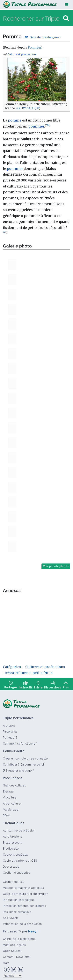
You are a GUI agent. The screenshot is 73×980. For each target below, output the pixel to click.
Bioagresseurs (12, 841)
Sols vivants (11, 916)
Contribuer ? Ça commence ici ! (24, 763)
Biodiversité (11, 847)
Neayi (33, 930)
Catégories (12, 667)
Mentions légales (14, 943)
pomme (15, 120)
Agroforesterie (13, 835)
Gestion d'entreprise (17, 871)
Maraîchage (11, 808)
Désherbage (11, 865)
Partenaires (10, 730)
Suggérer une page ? (18, 769)
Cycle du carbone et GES (20, 859)
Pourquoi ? (10, 736)
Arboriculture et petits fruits (29, 673)
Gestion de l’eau (14, 880)
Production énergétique (19, 898)
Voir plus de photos (56, 566)
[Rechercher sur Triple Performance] (33, 18)
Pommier (34, 47)
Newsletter (23, 955)
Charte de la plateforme (19, 937)
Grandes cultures (14, 784)
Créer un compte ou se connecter (26, 757)
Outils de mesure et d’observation (26, 892)
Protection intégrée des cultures (24, 904)
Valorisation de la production (22, 922)
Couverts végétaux (15, 853)
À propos (9, 724)
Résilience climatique (17, 910)
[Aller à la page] (66, 18)
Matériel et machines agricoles (23, 886)
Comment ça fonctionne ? (20, 742)
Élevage (8, 790)
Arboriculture (12, 802)
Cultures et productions (45, 667)
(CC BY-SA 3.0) (26, 108)
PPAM (7, 814)
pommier (36, 126)
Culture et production (22, 54)
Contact (8, 955)
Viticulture (10, 796)
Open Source (12, 949)
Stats (6, 961)
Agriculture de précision (19, 829)
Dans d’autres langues (44, 37)
